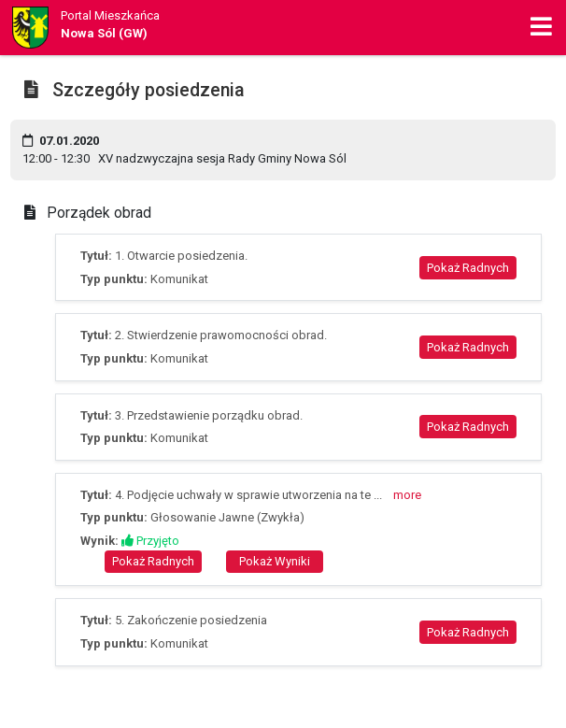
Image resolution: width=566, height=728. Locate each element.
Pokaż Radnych (468, 268)
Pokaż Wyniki (275, 561)
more (407, 495)
